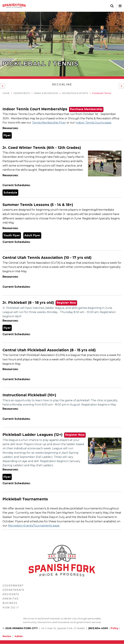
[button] (120, 6)
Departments (22, 93)
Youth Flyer (12, 235)
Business (10, 603)
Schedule (10, 193)
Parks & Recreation (46, 93)
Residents (11, 594)
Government (13, 586)
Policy (115, 628)
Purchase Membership (86, 109)
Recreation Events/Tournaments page (34, 526)
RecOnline (62, 85)
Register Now (66, 303)
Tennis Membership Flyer (49, 123)
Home (6, 93)
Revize (7, 636)
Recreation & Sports (75, 93)
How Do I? (11, 608)
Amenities (11, 599)
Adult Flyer (32, 235)
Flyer (7, 135)
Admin (19, 636)
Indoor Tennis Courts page (93, 123)
